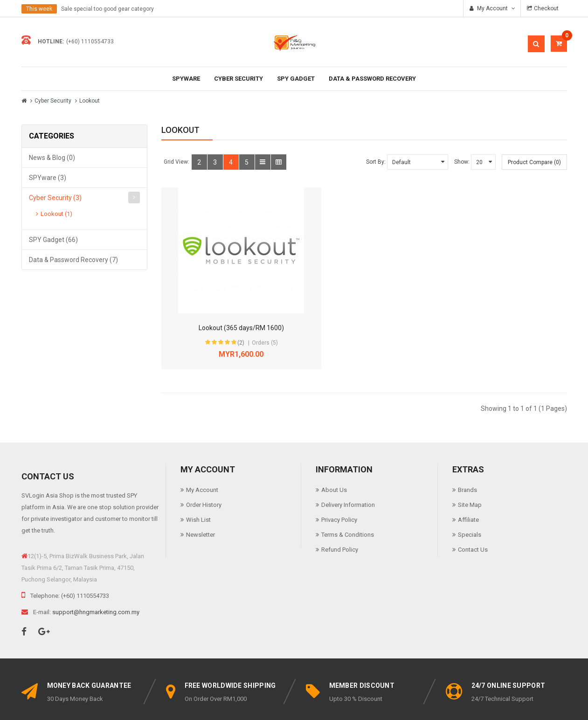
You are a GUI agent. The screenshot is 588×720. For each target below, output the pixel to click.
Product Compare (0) (534, 162)
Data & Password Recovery (372, 79)
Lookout (90, 101)
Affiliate (468, 485)
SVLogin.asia (250, 704)
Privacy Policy (339, 485)
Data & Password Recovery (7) (73, 260)
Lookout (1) (56, 214)
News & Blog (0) (52, 158)
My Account (202, 455)
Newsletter (201, 500)
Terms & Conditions (348, 500)
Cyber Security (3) (55, 198)
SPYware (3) (48, 178)
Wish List (198, 485)
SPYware (186, 79)
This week (39, 9)
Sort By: (376, 162)
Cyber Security (239, 79)
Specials (470, 500)
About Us (334, 455)
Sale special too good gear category (107, 9)
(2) (206, 308)
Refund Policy (340, 515)
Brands (467, 455)
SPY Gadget (296, 79)
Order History (204, 470)
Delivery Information (348, 470)
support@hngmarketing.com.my (96, 577)
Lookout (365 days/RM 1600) (210, 293)
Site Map (470, 470)
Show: (462, 162)
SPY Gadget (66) (53, 240)
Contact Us (473, 515)
